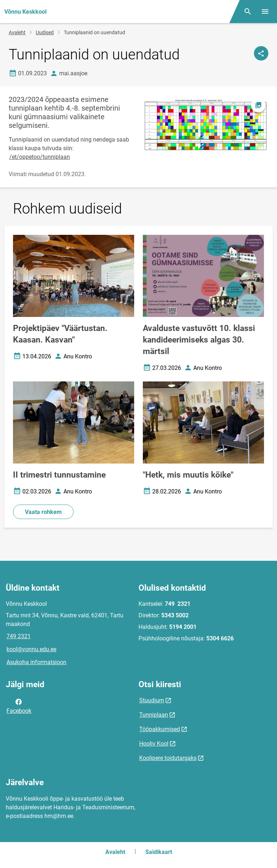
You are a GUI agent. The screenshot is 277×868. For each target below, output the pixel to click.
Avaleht (17, 32)
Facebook (19, 706)
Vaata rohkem (43, 512)
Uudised (45, 32)
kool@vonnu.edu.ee (31, 649)
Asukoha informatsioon (36, 662)
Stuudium (152, 700)
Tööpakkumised (160, 729)
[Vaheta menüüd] (265, 12)
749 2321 (19, 636)
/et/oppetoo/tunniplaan (40, 157)
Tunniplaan (154, 715)
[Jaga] (261, 53)
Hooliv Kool (154, 744)
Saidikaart (159, 852)
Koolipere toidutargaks (168, 758)
